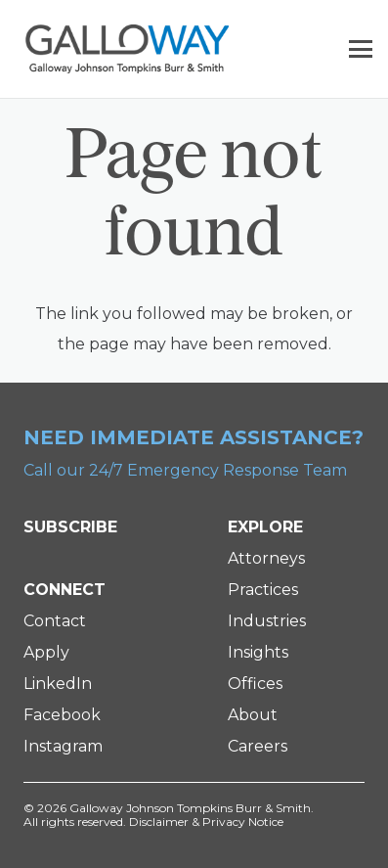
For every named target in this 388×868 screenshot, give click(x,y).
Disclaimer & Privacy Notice (206, 822)
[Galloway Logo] (127, 49)
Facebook (62, 715)
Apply (46, 652)
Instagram (63, 746)
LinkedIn (58, 684)
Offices (255, 684)
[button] (361, 49)
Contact (55, 621)
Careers (258, 746)
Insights (258, 652)
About (253, 715)
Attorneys (266, 558)
